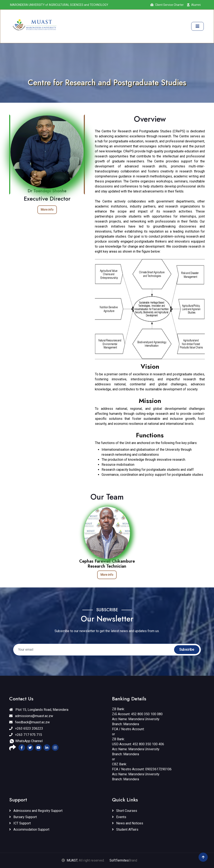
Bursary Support (23, 817)
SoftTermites (119, 860)
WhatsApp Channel (26, 741)
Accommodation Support (29, 829)
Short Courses (125, 811)
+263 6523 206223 (26, 728)
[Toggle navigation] (197, 26)
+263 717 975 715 (26, 735)
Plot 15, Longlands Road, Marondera (39, 710)
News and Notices (128, 823)
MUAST (72, 860)
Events (119, 817)
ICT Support (20, 823)
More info (47, 210)
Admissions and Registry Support (36, 811)
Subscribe (187, 650)
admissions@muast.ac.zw (31, 716)
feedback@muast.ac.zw (29, 722)
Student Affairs (125, 829)
